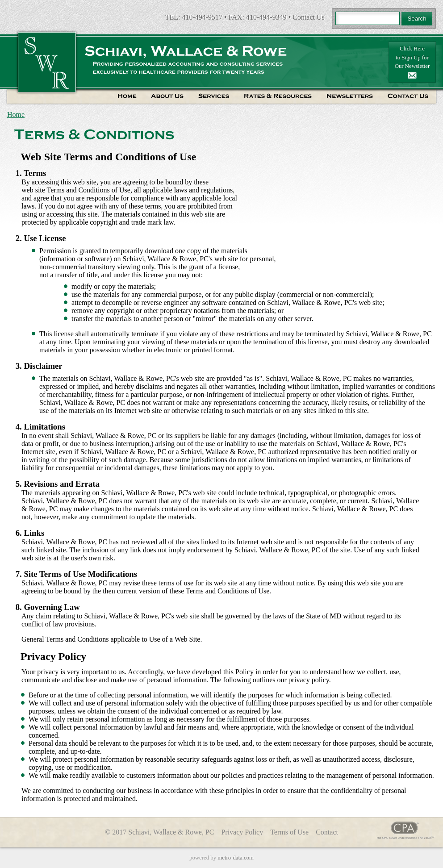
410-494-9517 (202, 17)
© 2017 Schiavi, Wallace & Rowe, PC (159, 832)
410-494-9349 (266, 17)
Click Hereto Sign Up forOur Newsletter (412, 62)
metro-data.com (236, 858)
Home (16, 115)
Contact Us (309, 17)
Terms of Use (289, 832)
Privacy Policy (242, 832)
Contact (327, 832)
